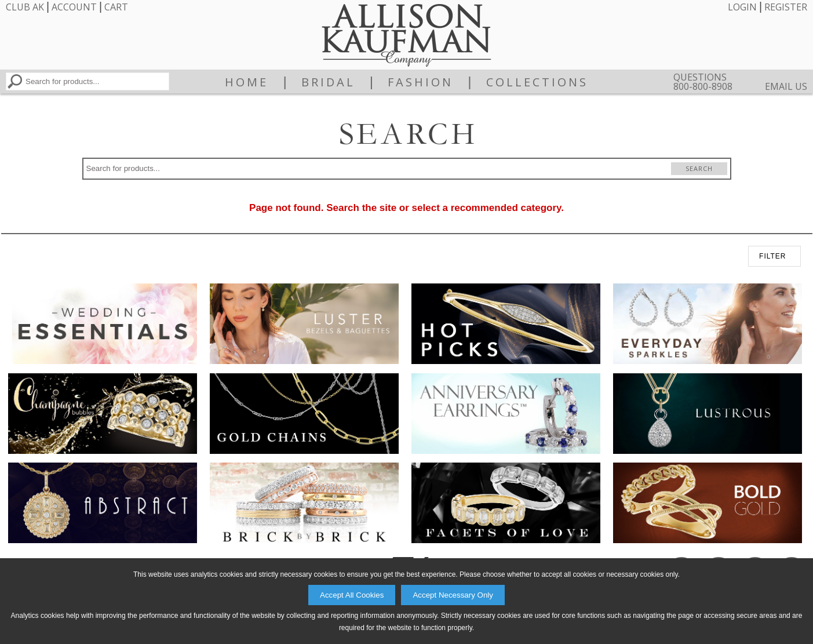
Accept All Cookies (352, 595)
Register (786, 7)
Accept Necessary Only (453, 595)
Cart (116, 7)
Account (74, 7)
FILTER (772, 256)
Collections (537, 82)
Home (247, 82)
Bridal (328, 82)
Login (742, 7)
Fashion (420, 82)
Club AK (25, 7)
